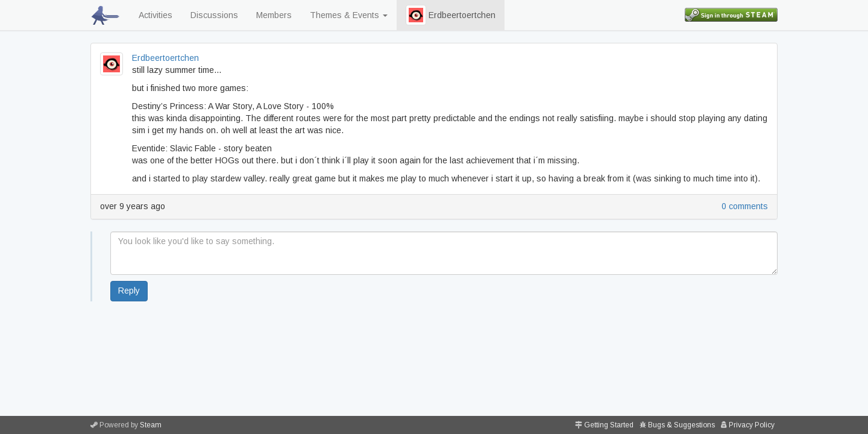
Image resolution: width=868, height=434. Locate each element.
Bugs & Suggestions (681, 425)
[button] (416, 15)
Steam (151, 425)
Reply (129, 291)
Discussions (214, 15)
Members (274, 15)
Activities (156, 15)
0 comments (745, 206)
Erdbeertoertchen (451, 15)
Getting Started (609, 425)
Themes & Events (349, 15)
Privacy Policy (752, 425)
